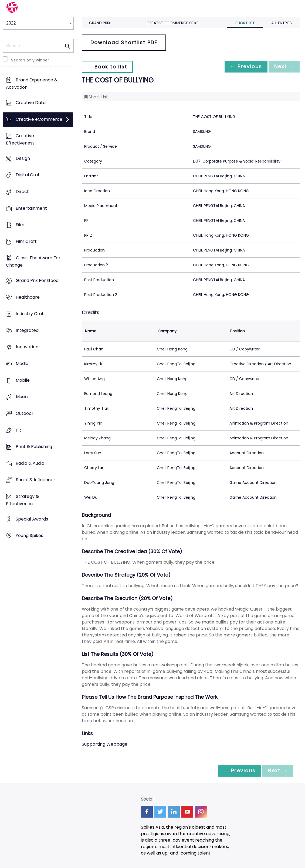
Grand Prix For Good (37, 280)
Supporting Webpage (105, 744)
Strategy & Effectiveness (22, 500)
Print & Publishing (34, 447)
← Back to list (108, 67)
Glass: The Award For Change (33, 262)
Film (20, 225)
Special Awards (32, 519)
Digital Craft (28, 175)
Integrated (27, 330)
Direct (22, 192)
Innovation (27, 347)
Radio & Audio (30, 463)
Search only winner (30, 60)
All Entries (282, 23)
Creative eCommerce (39, 119)
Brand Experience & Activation (32, 84)
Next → (283, 67)
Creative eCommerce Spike (172, 23)
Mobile (23, 380)
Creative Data (31, 103)
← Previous (243, 67)
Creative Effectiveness (20, 140)
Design (23, 158)
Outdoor (25, 413)
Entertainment (31, 208)
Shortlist (245, 23)
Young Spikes (29, 536)
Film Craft (26, 241)
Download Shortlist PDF (124, 42)
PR (18, 430)
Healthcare (28, 297)
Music (22, 397)
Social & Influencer (36, 480)
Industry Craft (30, 314)
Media (22, 364)
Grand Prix (100, 23)
